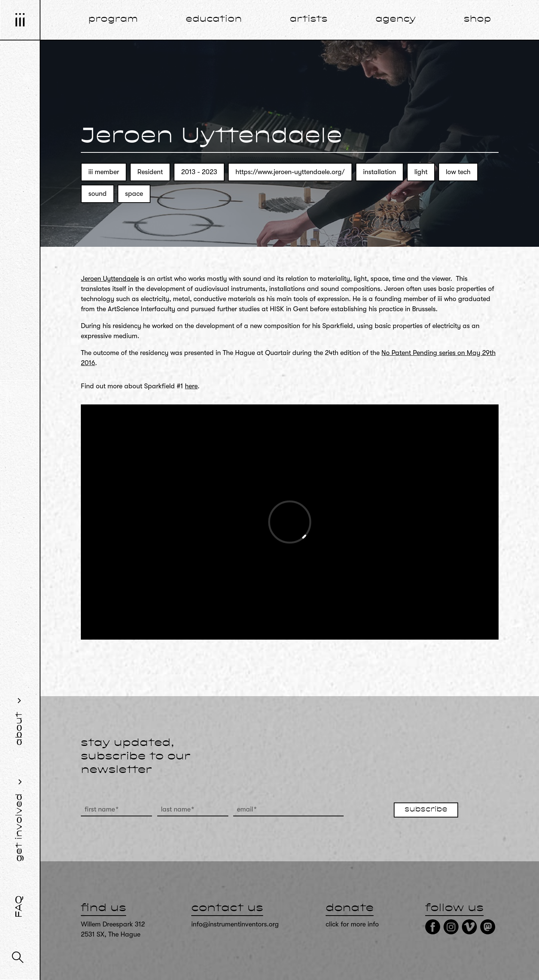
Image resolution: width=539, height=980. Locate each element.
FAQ (19, 907)
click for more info (352, 924)
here (191, 386)
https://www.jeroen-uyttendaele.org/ (290, 172)
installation (380, 172)
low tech (458, 172)
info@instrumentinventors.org (235, 924)
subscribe (426, 810)
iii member (104, 172)
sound (98, 194)
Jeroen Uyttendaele (110, 279)
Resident (150, 172)
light (421, 172)
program (113, 19)
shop (477, 19)
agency (396, 19)
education (214, 19)
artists (309, 19)
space (134, 194)
